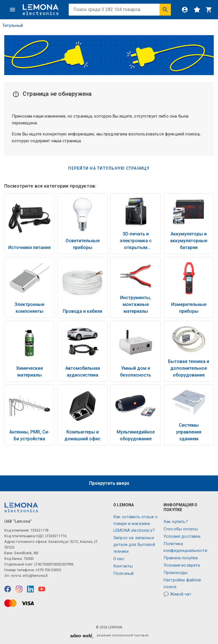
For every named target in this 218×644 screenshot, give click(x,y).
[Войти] (185, 10)
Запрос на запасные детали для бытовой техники (134, 545)
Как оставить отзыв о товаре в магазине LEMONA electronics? (135, 524)
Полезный (123, 573)
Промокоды (176, 573)
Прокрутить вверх (109, 483)
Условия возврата (182, 565)
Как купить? (176, 522)
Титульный (13, 25)
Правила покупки (181, 558)
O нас (119, 559)
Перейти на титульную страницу (109, 168)
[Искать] (165, 10)
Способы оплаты (181, 529)
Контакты (123, 566)
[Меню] (12, 10)
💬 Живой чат (177, 594)
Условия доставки (182, 536)
